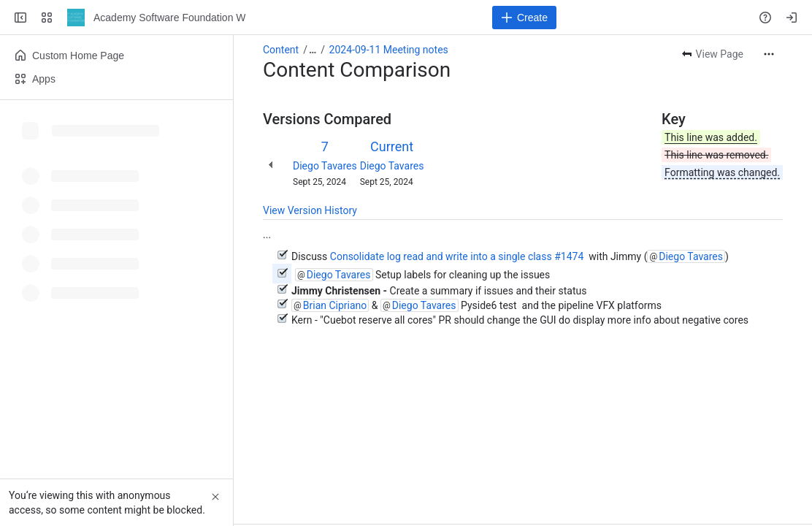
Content (281, 50)
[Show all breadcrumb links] (313, 50)
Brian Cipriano (335, 305)
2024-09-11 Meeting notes (389, 50)
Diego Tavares (325, 166)
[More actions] (769, 54)
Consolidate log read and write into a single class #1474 (458, 256)
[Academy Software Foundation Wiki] (76, 18)
